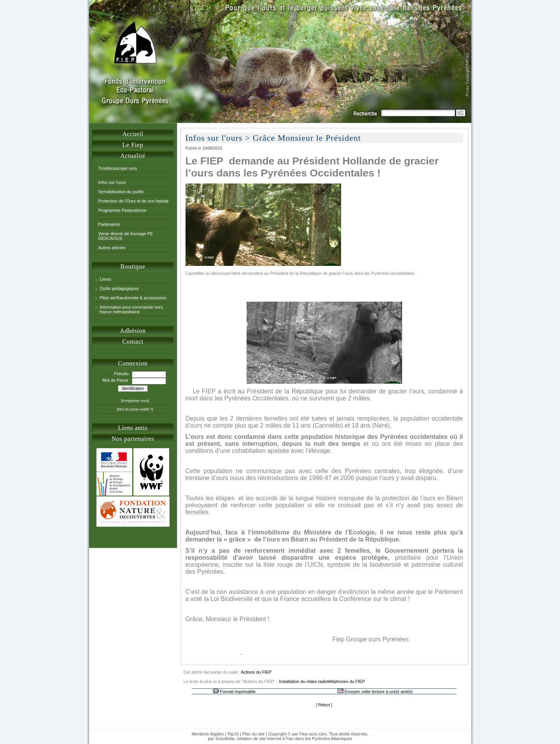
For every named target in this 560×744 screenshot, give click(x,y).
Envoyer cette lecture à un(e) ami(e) (379, 692)
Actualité (133, 156)
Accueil (133, 134)
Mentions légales (208, 734)
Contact (133, 341)
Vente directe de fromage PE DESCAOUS (126, 236)
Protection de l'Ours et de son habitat (134, 201)
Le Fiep (133, 145)
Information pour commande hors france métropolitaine (131, 309)
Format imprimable (238, 692)
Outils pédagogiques (119, 288)
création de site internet (259, 739)
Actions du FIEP (256, 672)
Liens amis (133, 428)
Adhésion (133, 331)
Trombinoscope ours (118, 168)
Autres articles (112, 248)
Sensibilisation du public (121, 192)
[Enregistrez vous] (135, 401)
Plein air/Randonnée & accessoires (133, 298)
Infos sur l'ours (112, 182)
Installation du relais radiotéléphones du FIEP (322, 681)
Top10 (233, 734)
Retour (324, 705)
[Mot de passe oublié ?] (135, 409)
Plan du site (253, 734)
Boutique (133, 266)
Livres (106, 279)
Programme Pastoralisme (122, 210)
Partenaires (109, 224)
